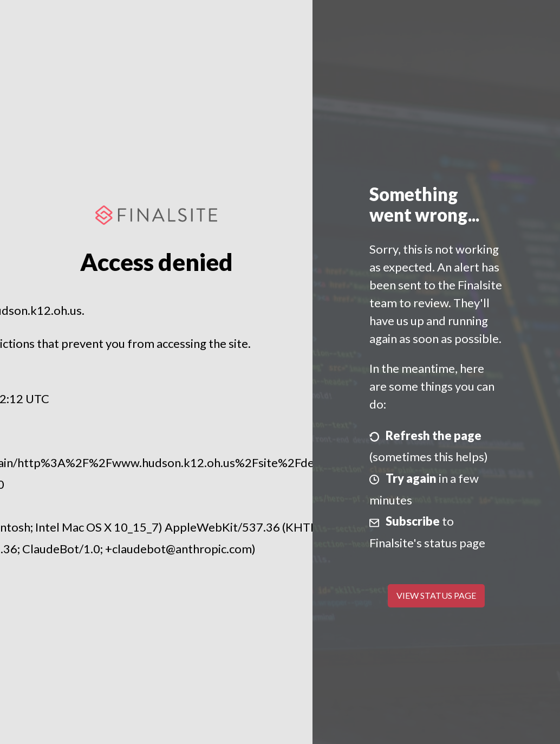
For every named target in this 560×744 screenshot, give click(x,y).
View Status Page (436, 595)
